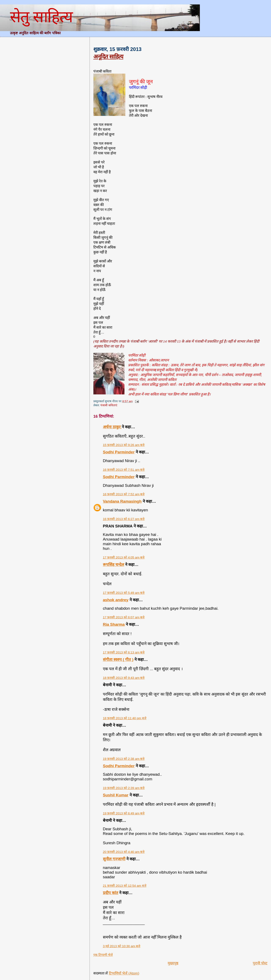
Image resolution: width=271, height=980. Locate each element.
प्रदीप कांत (111, 893)
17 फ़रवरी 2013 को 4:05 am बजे (124, 557)
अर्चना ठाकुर (112, 427)
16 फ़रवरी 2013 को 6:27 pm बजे (124, 519)
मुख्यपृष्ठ (173, 963)
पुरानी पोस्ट (260, 963)
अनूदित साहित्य (108, 57)
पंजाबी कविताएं (109, 405)
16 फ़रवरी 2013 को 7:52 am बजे (124, 494)
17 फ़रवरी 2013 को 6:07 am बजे (124, 617)
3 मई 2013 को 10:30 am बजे (122, 946)
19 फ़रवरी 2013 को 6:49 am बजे (124, 813)
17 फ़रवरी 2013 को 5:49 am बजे (124, 593)
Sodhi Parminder (119, 452)
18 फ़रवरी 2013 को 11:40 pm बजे (125, 718)
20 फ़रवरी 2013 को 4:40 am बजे (124, 852)
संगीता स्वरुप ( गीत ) (118, 660)
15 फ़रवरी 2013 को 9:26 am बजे (124, 445)
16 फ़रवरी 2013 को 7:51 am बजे (124, 470)
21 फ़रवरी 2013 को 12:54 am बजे (125, 886)
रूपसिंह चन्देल (113, 565)
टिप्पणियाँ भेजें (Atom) (124, 973)
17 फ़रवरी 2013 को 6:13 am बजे (124, 652)
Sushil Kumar (116, 795)
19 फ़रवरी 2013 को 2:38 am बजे (124, 759)
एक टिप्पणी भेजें (103, 955)
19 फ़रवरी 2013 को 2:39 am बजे (124, 788)
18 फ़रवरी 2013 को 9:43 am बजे (124, 678)
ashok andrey (116, 600)
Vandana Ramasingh (122, 501)
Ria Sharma (114, 624)
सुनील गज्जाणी (114, 859)
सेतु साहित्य (41, 17)
